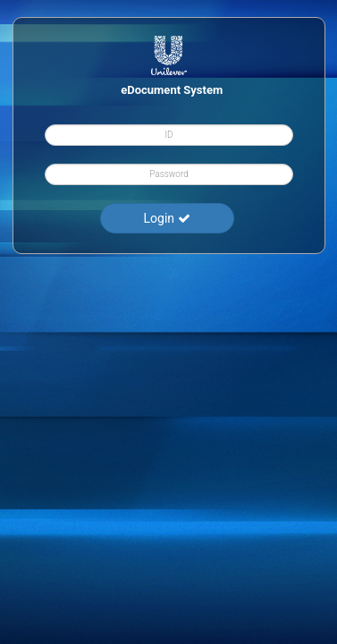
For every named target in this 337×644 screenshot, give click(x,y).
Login (166, 218)
